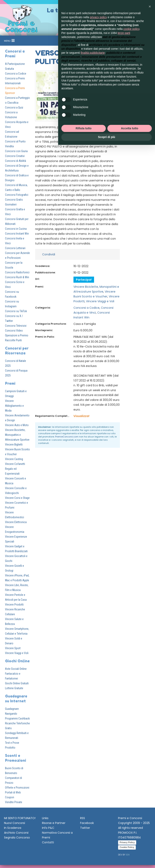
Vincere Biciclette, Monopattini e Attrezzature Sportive (17, 435)
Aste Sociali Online (16, 669)
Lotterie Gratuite (14, 688)
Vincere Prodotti (14, 605)
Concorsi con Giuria (16, 151)
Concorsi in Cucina (16, 229)
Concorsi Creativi (15, 156)
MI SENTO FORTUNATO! (20, 818)
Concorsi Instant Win (17, 234)
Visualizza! (81, 416)
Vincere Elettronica (16, 522)
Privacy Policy (127, 842)
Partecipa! (84, 280)
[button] (150, 6)
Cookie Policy (127, 847)
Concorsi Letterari (15, 248)
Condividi (49, 254)
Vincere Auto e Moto (17, 425)
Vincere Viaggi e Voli (17, 653)
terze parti (124, 33)
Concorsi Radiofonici (17, 272)
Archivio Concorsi (16, 833)
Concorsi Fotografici (17, 195)
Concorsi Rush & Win (17, 277)
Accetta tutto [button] (130, 128)
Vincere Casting (14, 459)
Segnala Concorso (17, 837)
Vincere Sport (13, 648)
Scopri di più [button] (107, 137)
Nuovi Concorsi (15, 823)
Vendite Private (14, 802)
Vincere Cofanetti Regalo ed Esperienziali (15, 469)
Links (45, 818)
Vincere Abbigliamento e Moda (14, 406)
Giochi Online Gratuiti (17, 683)
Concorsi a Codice (16, 74)
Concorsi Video (14, 331)
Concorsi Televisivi (16, 326)
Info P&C (48, 828)
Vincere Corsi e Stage (17, 498)
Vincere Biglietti (14, 445)
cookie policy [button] (131, 29)
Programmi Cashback (17, 718)
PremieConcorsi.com (67, 437)
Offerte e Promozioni (17, 788)
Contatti (48, 842)
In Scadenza (13, 828)
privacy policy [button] (98, 17)
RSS (83, 818)
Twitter (85, 828)
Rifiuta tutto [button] (84, 128)
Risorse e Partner (54, 823)
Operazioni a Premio (17, 335)
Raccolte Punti (13, 340)
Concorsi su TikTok (16, 311)
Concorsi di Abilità (16, 161)
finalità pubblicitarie (93, 53)
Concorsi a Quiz (14, 107)
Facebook (87, 823)
